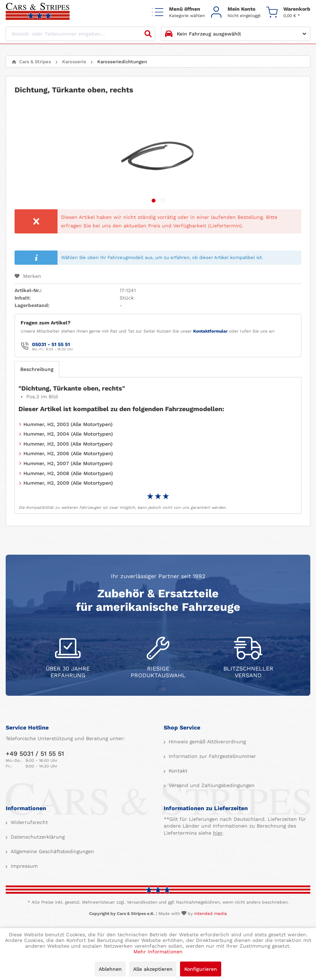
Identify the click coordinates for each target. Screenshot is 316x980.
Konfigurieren (201, 969)
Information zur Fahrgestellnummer (211, 756)
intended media (211, 914)
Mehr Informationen (158, 952)
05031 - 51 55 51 (51, 344)
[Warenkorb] (288, 12)
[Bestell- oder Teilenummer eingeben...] (80, 34)
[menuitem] (178, 12)
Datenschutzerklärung (37, 837)
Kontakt (177, 771)
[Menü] (178, 12)
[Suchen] (148, 34)
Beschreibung (37, 369)
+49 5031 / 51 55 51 (35, 753)
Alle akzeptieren (153, 969)
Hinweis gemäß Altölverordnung (206, 742)
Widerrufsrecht (28, 822)
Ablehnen (110, 969)
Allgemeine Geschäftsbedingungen (51, 851)
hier (218, 833)
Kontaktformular (210, 331)
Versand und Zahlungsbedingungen (211, 785)
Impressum (23, 866)
